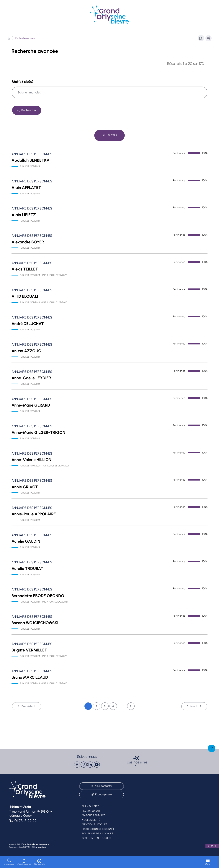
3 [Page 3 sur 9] (105, 707)
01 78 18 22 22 (26, 821)
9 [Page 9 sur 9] (131, 707)
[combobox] (109, 92)
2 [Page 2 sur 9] (96, 707)
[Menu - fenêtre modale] (208, 862)
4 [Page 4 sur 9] (113, 707)
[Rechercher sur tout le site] (27, 110)
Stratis (212, 846)
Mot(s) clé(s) (23, 82)
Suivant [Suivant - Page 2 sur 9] (194, 707)
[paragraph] (87, 765)
